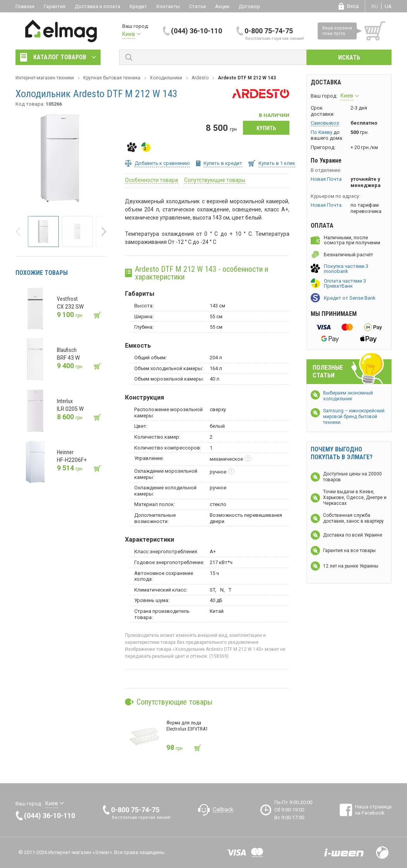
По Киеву (321, 132)
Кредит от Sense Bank (350, 298)
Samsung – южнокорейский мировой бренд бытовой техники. (354, 417)
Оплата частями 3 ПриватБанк (345, 283)
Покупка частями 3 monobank (346, 269)
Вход (353, 6)
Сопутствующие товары (215, 180)
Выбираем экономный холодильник (348, 396)
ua (388, 6)
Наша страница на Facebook (373, 810)
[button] (20, 232)
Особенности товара (151, 180)
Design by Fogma (382, 853)
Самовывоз (325, 123)
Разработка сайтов (344, 853)
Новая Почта (326, 179)
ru (375, 6)
